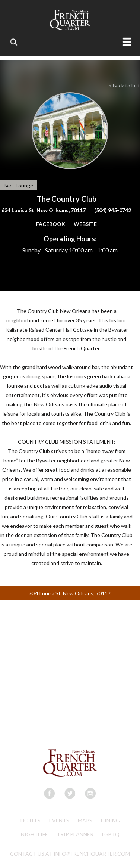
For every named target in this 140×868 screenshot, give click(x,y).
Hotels (31, 820)
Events (59, 820)
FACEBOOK (51, 224)
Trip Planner (75, 834)
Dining (110, 820)
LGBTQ (111, 834)
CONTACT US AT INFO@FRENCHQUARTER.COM (70, 854)
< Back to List (124, 85)
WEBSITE (85, 224)
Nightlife (34, 834)
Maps (85, 820)
